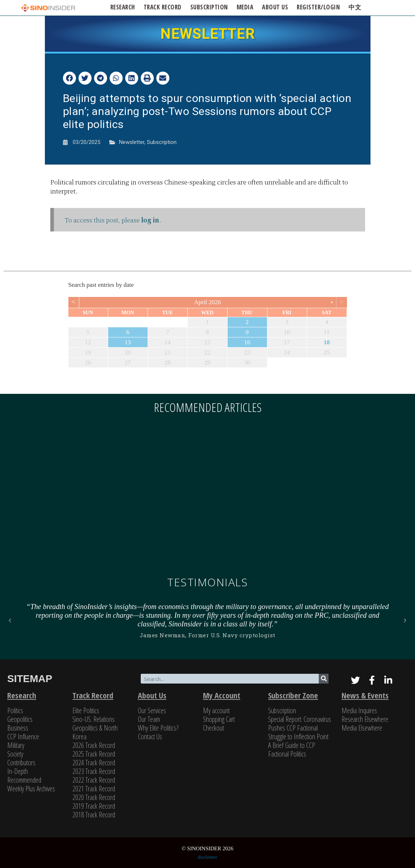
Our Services (152, 710)
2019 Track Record (94, 806)
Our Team (149, 719)
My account (216, 710)
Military (16, 745)
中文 (355, 7)
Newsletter (132, 142)
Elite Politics (86, 710)
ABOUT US (275, 7)
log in (150, 220)
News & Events (365, 695)
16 (247, 342)
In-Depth (18, 771)
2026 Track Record (94, 745)
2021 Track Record (94, 789)
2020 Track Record (94, 797)
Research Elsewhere (365, 719)
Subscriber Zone (293, 695)
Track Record (163, 7)
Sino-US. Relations (94, 719)
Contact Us (150, 737)
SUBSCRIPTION (209, 7)
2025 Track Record (94, 754)
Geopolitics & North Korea (95, 732)
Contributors (21, 763)
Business (18, 728)
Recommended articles (208, 407)
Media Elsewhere (362, 728)
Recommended (24, 780)
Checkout (213, 728)
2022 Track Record (94, 780)
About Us (152, 695)
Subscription (162, 142)
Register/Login (318, 7)
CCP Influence (23, 737)
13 (128, 342)
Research (123, 7)
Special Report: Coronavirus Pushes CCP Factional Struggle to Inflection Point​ (300, 728)
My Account (222, 695)
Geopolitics (20, 719)
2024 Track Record (94, 763)
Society (15, 754)
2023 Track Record (94, 771)
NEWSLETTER (208, 34)
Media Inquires (359, 710)
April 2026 (207, 302)
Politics (15, 710)
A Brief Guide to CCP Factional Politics (292, 750)
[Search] (324, 679)
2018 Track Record (94, 815)
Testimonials (207, 582)
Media (245, 7)
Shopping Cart (219, 719)
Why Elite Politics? (158, 728)
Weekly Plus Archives (31, 789)
